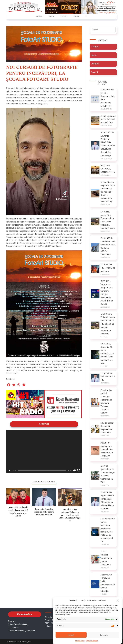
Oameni (95, 63)
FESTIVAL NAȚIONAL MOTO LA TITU (108, 168)
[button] (118, 601)
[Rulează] (9, 470)
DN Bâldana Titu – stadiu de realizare (108, 267)
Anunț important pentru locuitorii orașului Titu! (108, 119)
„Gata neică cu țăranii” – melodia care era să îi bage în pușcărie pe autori (18, 511)
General (95, 46)
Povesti (95, 72)
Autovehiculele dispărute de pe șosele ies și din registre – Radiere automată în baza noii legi (108, 192)
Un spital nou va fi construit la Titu (108, 376)
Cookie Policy (80, 641)
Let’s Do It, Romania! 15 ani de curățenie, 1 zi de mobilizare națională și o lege (107, 353)
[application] (44, 451)
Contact (44, 424)
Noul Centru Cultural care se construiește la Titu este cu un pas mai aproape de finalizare (108, 324)
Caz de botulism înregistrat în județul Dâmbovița (106, 558)
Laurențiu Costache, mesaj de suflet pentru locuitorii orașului (44, 511)
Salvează (104, 635)
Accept (71, 635)
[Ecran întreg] (79, 470)
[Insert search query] (103, 29)
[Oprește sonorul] (75, 470)
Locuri (94, 55)
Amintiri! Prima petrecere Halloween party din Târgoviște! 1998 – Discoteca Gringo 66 (70, 515)
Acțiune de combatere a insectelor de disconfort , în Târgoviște (107, 449)
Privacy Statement (92, 641)
